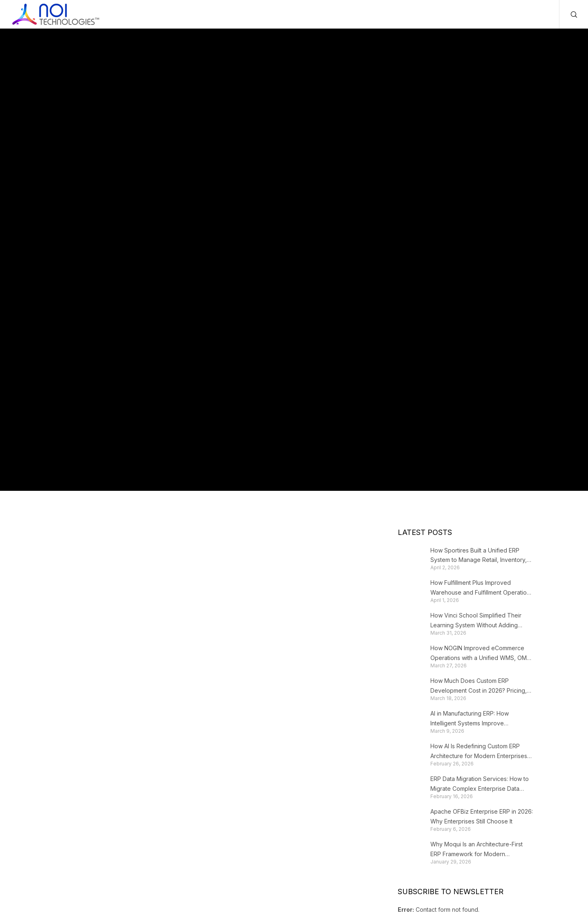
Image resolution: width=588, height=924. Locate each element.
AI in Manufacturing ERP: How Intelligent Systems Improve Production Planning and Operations (479, 719)
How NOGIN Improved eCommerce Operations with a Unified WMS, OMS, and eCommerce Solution (481, 654)
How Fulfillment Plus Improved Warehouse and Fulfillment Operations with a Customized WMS (482, 588)
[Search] (569, 14)
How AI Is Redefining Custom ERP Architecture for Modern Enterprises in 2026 (479, 752)
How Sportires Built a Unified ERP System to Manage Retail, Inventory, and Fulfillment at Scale (479, 556)
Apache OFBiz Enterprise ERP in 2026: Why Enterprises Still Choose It (482, 816)
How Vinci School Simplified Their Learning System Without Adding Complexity (476, 621)
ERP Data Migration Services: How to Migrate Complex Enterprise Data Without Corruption (480, 784)
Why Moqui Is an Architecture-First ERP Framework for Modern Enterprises (477, 850)
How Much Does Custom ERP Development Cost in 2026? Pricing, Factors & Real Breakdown (479, 686)
